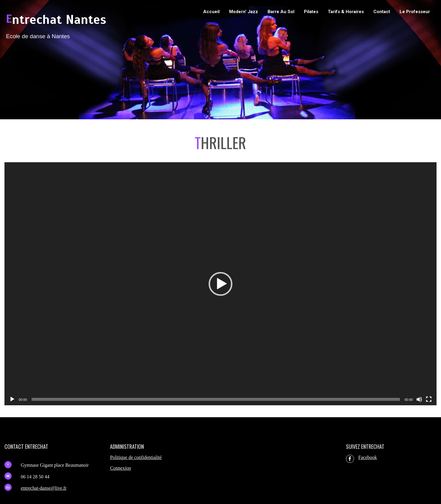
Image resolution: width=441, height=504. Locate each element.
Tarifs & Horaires (346, 12)
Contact (382, 12)
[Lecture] (12, 399)
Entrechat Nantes (56, 20)
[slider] (216, 399)
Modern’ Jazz (244, 12)
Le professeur (415, 12)
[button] (220, 284)
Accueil (211, 12)
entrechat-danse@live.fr (44, 488)
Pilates (311, 12)
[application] (220, 284)
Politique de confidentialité (136, 457)
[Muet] (419, 399)
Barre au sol (281, 12)
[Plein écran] (429, 399)
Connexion (120, 468)
